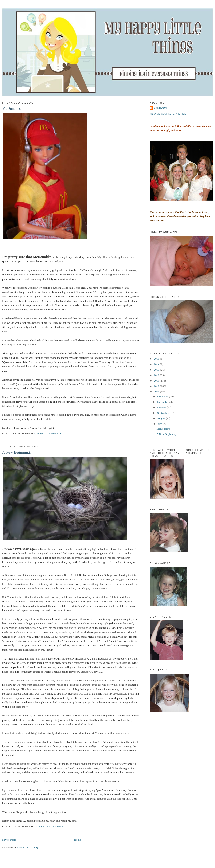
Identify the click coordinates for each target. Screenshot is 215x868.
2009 (157, 392)
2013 (157, 370)
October (162, 407)
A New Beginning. (16, 452)
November (163, 402)
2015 (157, 359)
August (162, 418)
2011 (157, 381)
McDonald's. (12, 109)
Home (78, 840)
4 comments (54, 434)
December (163, 396)
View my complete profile (168, 114)
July (160, 424)
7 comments (55, 827)
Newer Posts (9, 840)
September (163, 413)
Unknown (160, 108)
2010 (157, 386)
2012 (157, 375)
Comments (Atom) (28, 847)
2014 (157, 364)
